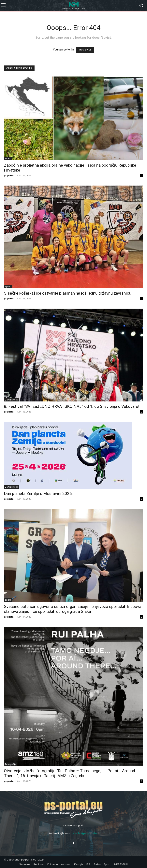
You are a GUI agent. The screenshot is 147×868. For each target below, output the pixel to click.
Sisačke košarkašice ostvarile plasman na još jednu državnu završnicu (68, 293)
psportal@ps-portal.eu (85, 833)
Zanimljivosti (12, 400)
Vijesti (8, 159)
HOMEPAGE (85, 50)
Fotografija (11, 764)
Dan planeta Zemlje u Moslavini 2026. (38, 494)
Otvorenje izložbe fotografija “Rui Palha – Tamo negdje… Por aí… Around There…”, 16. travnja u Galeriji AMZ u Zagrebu (70, 773)
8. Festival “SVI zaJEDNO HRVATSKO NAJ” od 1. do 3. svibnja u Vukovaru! (72, 406)
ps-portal (9, 175)
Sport (8, 287)
